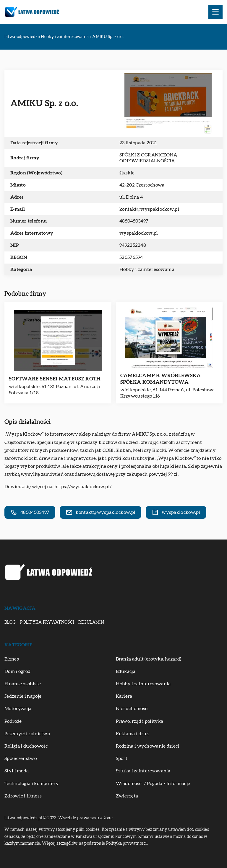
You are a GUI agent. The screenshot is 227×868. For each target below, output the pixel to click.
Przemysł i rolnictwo (27, 734)
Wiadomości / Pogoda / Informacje (153, 784)
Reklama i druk (133, 734)
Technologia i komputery (32, 784)
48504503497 (134, 221)
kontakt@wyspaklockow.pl (149, 209)
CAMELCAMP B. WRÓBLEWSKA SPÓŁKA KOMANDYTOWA (161, 379)
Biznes (12, 659)
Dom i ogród (17, 671)
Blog (10, 622)
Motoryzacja (18, 709)
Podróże (13, 721)
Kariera (124, 696)
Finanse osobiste (23, 684)
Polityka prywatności (47, 622)
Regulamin (91, 622)
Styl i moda (17, 771)
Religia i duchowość (26, 746)
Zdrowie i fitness (23, 796)
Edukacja (126, 671)
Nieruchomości (132, 709)
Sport (122, 759)
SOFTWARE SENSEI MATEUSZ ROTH (55, 379)
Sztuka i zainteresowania (143, 771)
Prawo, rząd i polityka (140, 721)
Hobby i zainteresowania (147, 269)
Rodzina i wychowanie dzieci (148, 746)
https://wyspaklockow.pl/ (83, 487)
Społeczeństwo (21, 759)
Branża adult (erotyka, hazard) (149, 659)
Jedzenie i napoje (23, 696)
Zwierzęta (127, 796)
